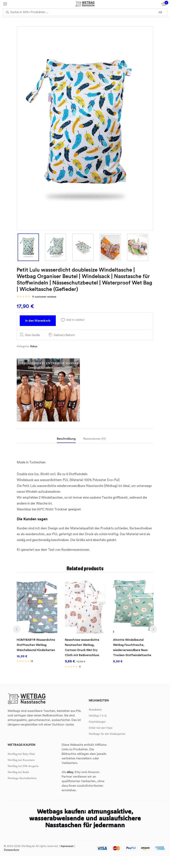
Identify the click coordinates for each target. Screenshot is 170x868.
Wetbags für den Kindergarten (107, 735)
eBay (70, 773)
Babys (34, 346)
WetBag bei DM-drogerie (23, 767)
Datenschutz (11, 851)
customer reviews (44, 297)
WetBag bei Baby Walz (21, 755)
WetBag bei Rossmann (21, 761)
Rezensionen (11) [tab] (94, 439)
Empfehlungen (97, 723)
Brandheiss (95, 711)
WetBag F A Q (98, 717)
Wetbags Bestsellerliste (22, 779)
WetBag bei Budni (18, 773)
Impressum (67, 847)
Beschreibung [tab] (66, 439)
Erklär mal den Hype (101, 729)
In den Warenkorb (38, 321)
